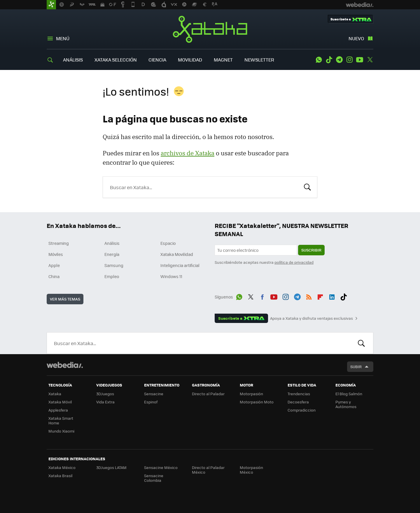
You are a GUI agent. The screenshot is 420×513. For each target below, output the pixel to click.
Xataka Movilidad (177, 254)
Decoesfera (298, 402)
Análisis (112, 243)
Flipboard (320, 296)
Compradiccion (302, 410)
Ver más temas (65, 299)
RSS (309, 296)
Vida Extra (105, 402)
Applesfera (58, 410)
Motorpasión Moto (257, 402)
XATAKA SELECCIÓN (116, 60)
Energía (112, 254)
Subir (356, 367)
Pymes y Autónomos (346, 404)
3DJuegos (105, 394)
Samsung (114, 265)
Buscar (307, 187)
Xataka (210, 29)
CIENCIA (157, 60)
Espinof (151, 402)
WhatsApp (319, 60)
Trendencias (299, 394)
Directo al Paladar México (208, 470)
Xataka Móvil (60, 402)
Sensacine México (161, 467)
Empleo (112, 276)
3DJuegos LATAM (111, 467)
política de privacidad (294, 262)
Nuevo (356, 38)
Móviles (56, 254)
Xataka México (62, 467)
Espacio (168, 243)
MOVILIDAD (190, 60)
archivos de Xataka (188, 153)
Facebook (262, 296)
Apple (54, 265)
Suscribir (311, 250)
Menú (63, 38)
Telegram (339, 60)
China (54, 276)
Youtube (360, 60)
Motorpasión (251, 394)
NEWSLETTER (259, 60)
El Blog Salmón (349, 394)
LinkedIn (332, 296)
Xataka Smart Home (61, 420)
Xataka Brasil (60, 476)
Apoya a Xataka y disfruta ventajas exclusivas (311, 318)
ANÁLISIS (73, 60)
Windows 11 (171, 276)
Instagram (349, 60)
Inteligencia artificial (180, 265)
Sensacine (154, 394)
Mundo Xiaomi (61, 431)
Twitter (370, 60)
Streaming (59, 243)
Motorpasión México (251, 470)
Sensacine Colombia (154, 478)
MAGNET (223, 60)
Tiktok (329, 60)
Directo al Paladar (208, 394)
